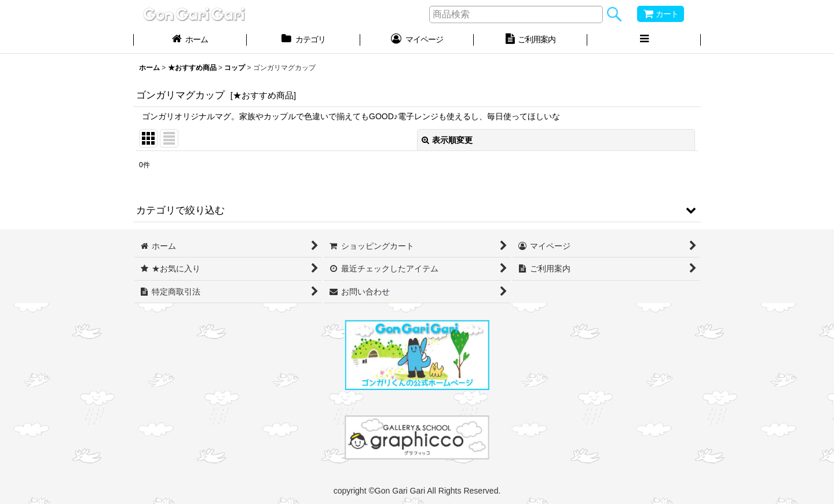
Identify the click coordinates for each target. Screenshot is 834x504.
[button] (644, 41)
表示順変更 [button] (447, 140)
